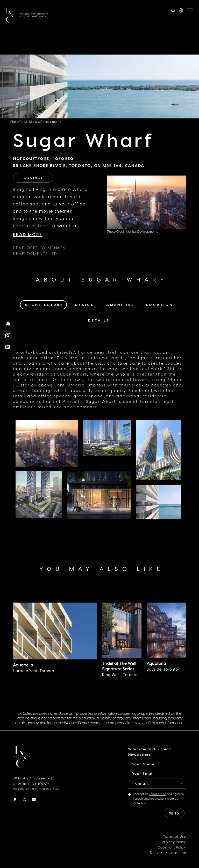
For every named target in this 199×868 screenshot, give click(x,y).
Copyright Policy (172, 847)
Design (85, 305)
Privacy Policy (174, 841)
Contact (33, 178)
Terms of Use (158, 794)
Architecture (44, 305)
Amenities (120, 305)
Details (99, 320)
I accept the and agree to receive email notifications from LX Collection (159, 799)
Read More (28, 234)
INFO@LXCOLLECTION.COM (36, 789)
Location (160, 305)
